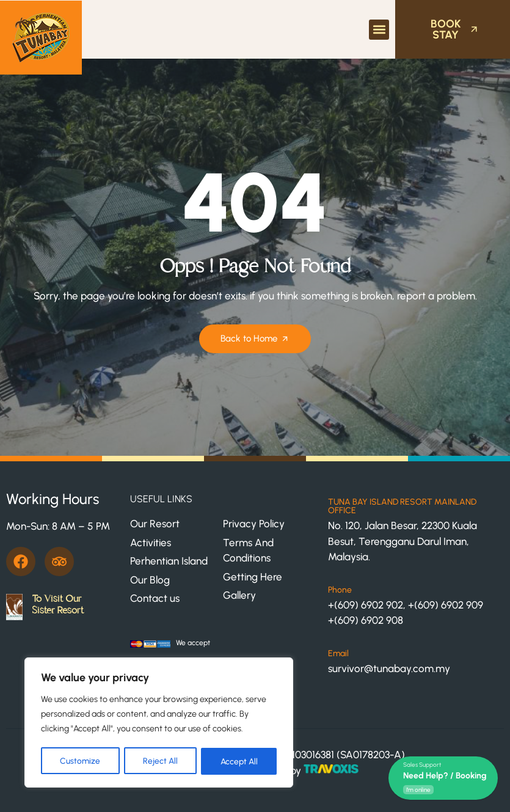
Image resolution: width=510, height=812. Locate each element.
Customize (80, 761)
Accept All (239, 761)
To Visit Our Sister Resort (58, 605)
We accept (193, 643)
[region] (159, 723)
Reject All (160, 761)
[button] (379, 30)
